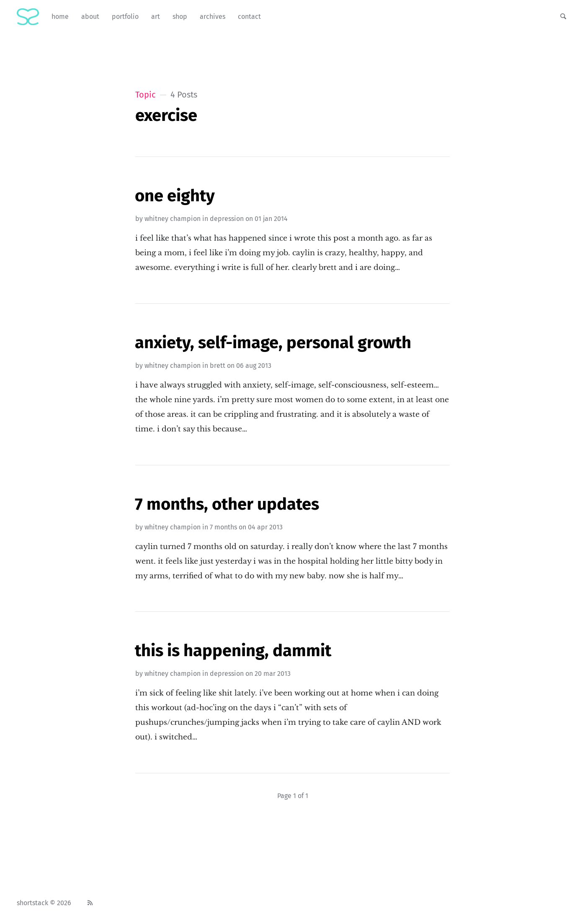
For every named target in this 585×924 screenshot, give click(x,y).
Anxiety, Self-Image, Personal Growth (273, 343)
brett (218, 366)
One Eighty (175, 196)
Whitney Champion (173, 219)
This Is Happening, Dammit (233, 651)
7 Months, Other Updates (227, 504)
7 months (223, 527)
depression (227, 219)
